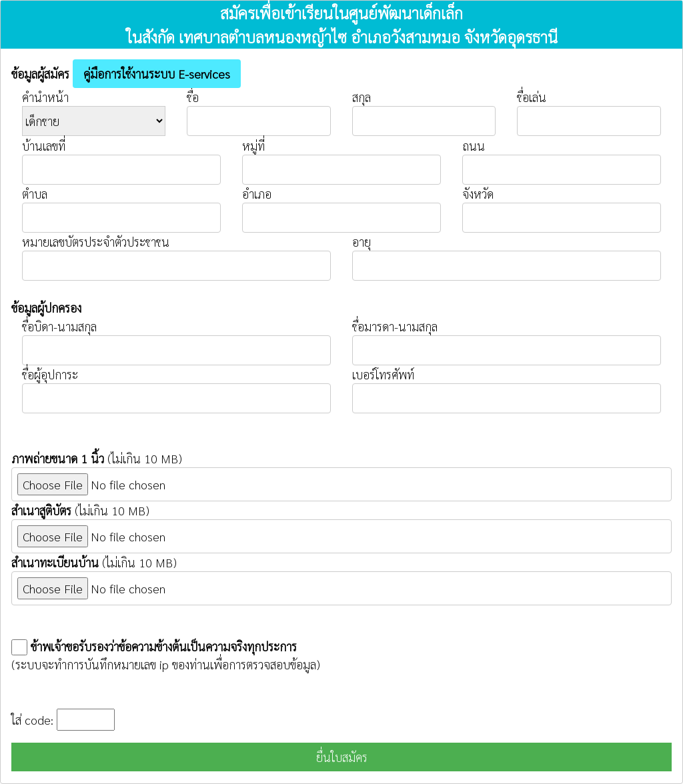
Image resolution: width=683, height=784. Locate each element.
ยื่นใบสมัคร (342, 757)
